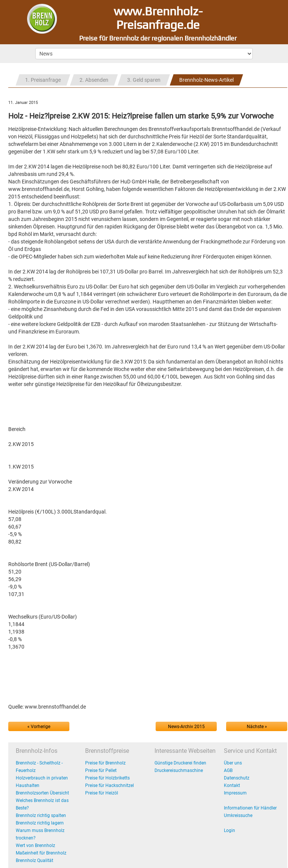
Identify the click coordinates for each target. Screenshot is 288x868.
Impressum (235, 793)
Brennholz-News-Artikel (206, 80)
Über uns (233, 763)
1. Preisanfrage (43, 80)
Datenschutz (237, 778)
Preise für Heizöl (102, 793)
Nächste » (257, 727)
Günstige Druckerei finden (180, 763)
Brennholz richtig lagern (40, 823)
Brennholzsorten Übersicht (42, 793)
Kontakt (232, 785)
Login (229, 830)
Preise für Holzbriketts (107, 778)
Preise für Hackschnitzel (109, 785)
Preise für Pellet (101, 770)
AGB (228, 770)
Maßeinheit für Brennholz (41, 853)
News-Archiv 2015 (186, 727)
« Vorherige (39, 727)
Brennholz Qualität (34, 860)
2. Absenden (94, 80)
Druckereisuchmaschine (179, 770)
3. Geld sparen (144, 80)
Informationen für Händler (250, 808)
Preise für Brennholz (105, 763)
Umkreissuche (238, 815)
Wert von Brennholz (35, 845)
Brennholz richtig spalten (41, 815)
